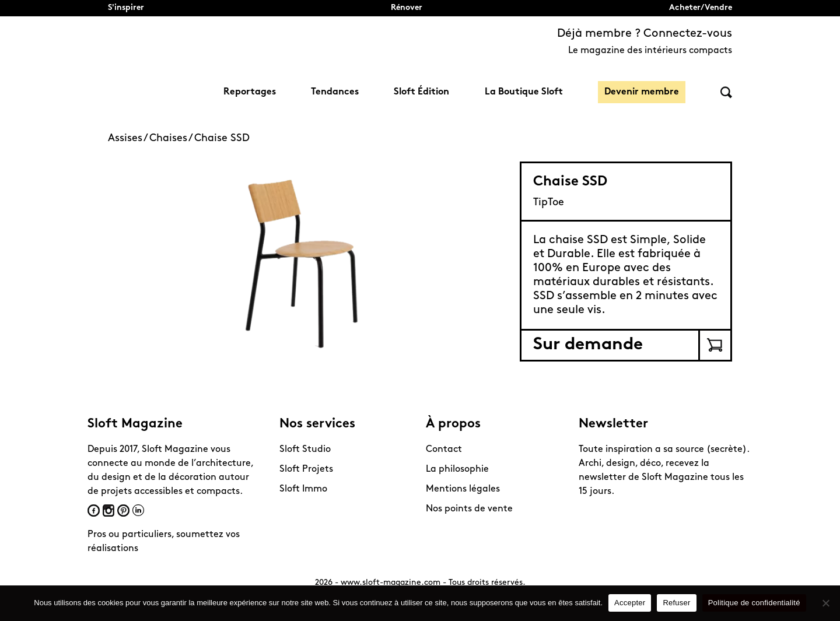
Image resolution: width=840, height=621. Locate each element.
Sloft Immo (303, 489)
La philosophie (457, 469)
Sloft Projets (306, 469)
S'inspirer (126, 8)
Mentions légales (463, 489)
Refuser (676, 603)
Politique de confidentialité (754, 603)
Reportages (250, 92)
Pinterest (123, 511)
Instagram (108, 511)
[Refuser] (825, 603)
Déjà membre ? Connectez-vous (645, 34)
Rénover (407, 8)
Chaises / (172, 138)
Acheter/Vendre (701, 8)
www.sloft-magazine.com (391, 583)
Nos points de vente (469, 509)
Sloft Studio (305, 450)
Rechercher (726, 92)
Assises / (129, 138)
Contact (444, 450)
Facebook (94, 511)
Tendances (335, 92)
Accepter (630, 603)
